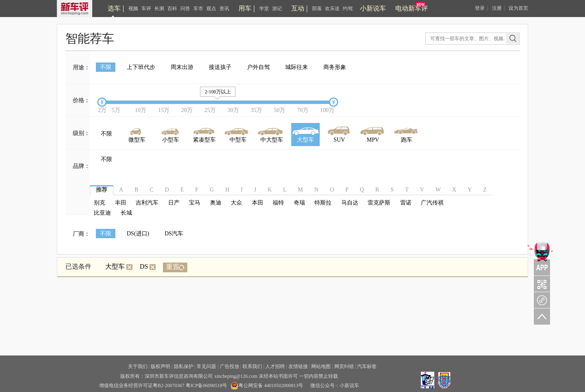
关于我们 (138, 366)
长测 (159, 9)
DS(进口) (138, 234)
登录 (480, 8)
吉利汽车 (147, 203)
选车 (114, 8)
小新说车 (373, 8)
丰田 (121, 203)
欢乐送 (332, 9)
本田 (258, 203)
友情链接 (298, 366)
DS (148, 266)
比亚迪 (102, 213)
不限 (106, 67)
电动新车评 (412, 8)
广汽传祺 (432, 203)
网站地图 (321, 366)
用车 (245, 8)
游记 (277, 9)
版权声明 (160, 366)
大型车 (119, 266)
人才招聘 (275, 366)
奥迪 (216, 203)
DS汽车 (174, 234)
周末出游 (182, 67)
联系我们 (252, 366)
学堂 (264, 9)
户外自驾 (258, 67)
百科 (172, 9)
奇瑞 (299, 203)
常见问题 (206, 366)
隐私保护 (184, 366)
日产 (174, 203)
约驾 (348, 9)
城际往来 (297, 67)
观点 (211, 9)
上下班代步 (141, 67)
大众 (236, 203)
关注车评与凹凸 (540, 284)
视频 (133, 9)
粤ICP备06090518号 (207, 386)
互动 (298, 8)
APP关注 (540, 258)
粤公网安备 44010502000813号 (267, 386)
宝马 (195, 203)
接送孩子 (220, 67)
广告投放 (230, 366)
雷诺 (406, 203)
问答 (185, 9)
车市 (198, 9)
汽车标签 (367, 366)
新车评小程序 (540, 300)
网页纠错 (344, 366)
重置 (173, 267)
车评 (146, 9)
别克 (100, 203)
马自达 (350, 203)
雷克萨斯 (379, 203)
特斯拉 (323, 203)
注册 (497, 8)
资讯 (224, 9)
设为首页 (518, 8)
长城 (126, 213)
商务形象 (335, 67)
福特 (278, 203)
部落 (317, 9)
